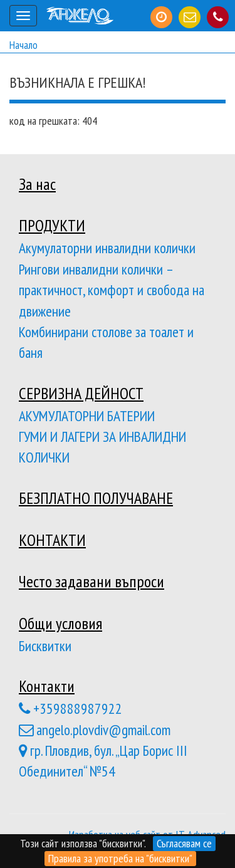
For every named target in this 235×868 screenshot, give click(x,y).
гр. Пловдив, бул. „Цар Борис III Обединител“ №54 (103, 761)
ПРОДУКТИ (52, 225)
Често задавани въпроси (91, 581)
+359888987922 (70, 708)
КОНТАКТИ (52, 540)
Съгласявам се (184, 843)
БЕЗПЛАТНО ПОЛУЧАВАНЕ (96, 498)
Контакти (47, 686)
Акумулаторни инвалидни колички (107, 248)
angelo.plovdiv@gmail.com (95, 729)
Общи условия (60, 623)
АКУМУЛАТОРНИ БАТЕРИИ (87, 416)
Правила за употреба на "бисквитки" (120, 858)
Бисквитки (45, 646)
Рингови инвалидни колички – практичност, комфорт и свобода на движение (112, 290)
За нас (37, 184)
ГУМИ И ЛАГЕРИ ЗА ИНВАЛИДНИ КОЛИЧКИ (102, 447)
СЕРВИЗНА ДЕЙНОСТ (81, 393)
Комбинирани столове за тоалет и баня (106, 342)
